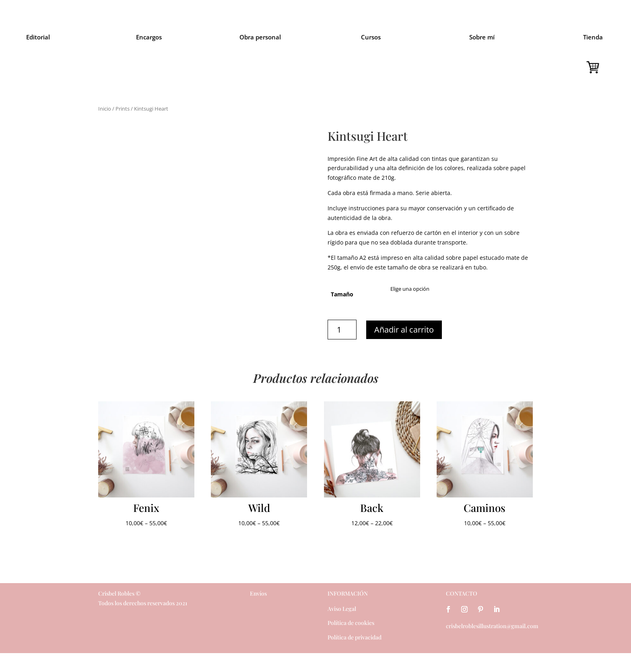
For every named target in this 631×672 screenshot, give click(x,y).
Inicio (105, 109)
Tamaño (342, 294)
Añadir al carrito (404, 330)
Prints (123, 109)
